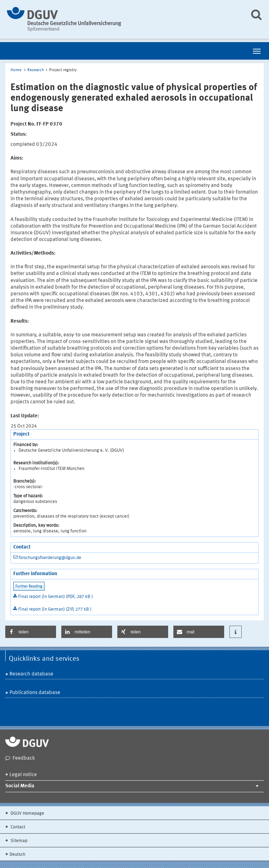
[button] (31, 632)
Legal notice (23, 775)
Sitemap (18, 841)
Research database (31, 674)
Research (36, 70)
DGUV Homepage (27, 813)
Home (16, 70)
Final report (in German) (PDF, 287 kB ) (56, 597)
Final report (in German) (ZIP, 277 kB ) (55, 609)
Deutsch (17, 854)
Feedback (24, 758)
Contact (17, 827)
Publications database (35, 693)
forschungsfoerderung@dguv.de (50, 558)
